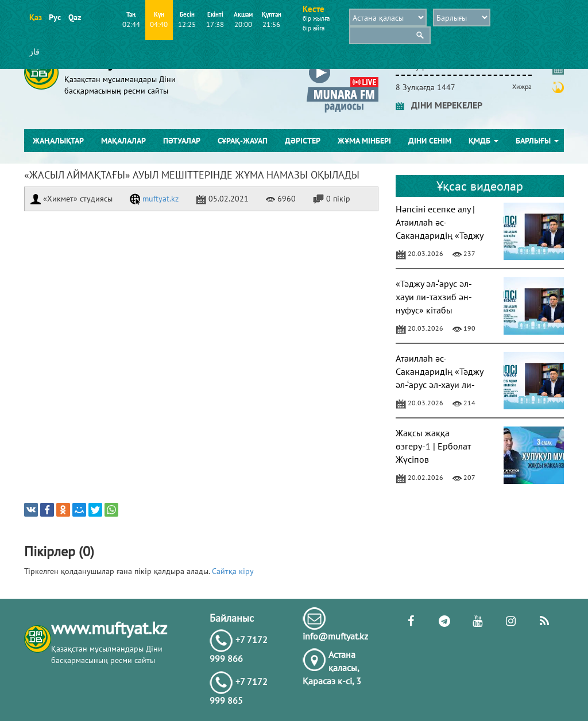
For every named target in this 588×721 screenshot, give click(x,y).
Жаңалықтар (58, 141)
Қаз (35, 17)
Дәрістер (303, 141)
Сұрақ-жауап (243, 141)
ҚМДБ (483, 141)
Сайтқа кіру (233, 571)
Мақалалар (123, 141)
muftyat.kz (154, 199)
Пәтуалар (182, 141)
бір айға (314, 28)
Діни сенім (430, 141)
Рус (55, 17)
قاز (34, 52)
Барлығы (537, 141)
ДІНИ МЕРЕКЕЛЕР (439, 105)
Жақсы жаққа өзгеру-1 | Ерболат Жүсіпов (433, 446)
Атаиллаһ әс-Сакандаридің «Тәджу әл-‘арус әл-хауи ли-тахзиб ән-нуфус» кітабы (439, 384)
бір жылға (316, 18)
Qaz (74, 17)
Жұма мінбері (364, 141)
